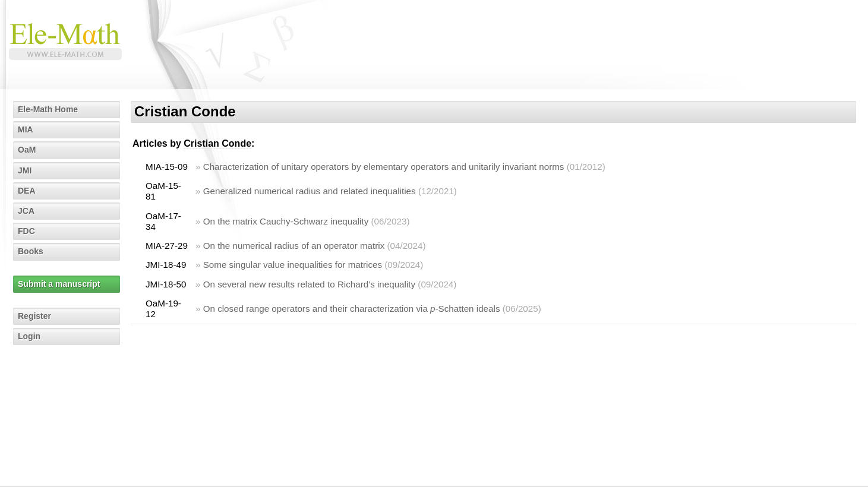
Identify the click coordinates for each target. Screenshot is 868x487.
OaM (27, 150)
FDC (26, 231)
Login (29, 336)
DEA (27, 191)
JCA (26, 211)
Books (31, 251)
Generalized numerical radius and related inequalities (310, 191)
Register (34, 316)
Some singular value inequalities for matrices (293, 265)
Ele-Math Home (48, 109)
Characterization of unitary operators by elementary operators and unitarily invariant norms (384, 167)
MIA (26, 129)
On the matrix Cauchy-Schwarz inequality (286, 221)
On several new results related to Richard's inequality (309, 284)
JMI (25, 170)
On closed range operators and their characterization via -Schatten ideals (352, 309)
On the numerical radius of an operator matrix (294, 246)
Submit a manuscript (59, 284)
